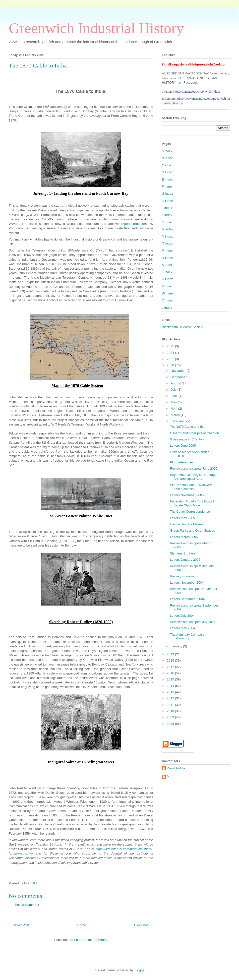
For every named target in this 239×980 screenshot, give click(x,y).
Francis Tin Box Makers (187, 524)
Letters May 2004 (182, 628)
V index (167, 286)
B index (167, 158)
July (174, 390)
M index (168, 229)
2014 (171, 686)
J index (167, 208)
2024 (171, 353)
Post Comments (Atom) (91, 940)
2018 (171, 660)
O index (167, 243)
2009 (171, 717)
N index (167, 236)
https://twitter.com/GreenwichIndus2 (197, 92)
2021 (171, 359)
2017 (171, 667)
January (177, 646)
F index (167, 187)
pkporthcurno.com (134, 224)
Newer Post (21, 925)
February (178, 421)
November (179, 371)
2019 (171, 654)
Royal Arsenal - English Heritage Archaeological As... (193, 477)
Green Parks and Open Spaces (192, 530)
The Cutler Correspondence (190, 512)
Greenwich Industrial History (96, 28)
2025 (171, 346)
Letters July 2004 (182, 616)
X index (167, 300)
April (175, 408)
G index (167, 194)
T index (167, 272)
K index (167, 222)
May (174, 402)
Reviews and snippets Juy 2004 (193, 622)
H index (167, 201)
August (176, 383)
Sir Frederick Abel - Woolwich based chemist (191, 487)
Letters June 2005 (183, 446)
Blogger (140, 970)
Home (82, 925)
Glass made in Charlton (187, 439)
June (175, 396)
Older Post (142, 925)
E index (167, 179)
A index (167, 151)
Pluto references (182, 462)
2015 (171, 679)
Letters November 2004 (187, 582)
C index (167, 165)
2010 (171, 711)
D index (167, 172)
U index (167, 279)
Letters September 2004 (187, 599)
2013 (171, 692)
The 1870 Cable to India (187, 427)
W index (168, 293)
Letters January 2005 (185, 560)
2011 (171, 705)
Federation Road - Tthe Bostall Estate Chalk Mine (192, 503)
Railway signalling (183, 576)
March (176, 415)
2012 (171, 698)
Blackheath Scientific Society (182, 327)
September (179, 377)
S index (167, 265)
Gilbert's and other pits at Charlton (194, 433)
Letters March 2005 (184, 537)
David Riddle (176, 768)
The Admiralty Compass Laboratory (187, 637)
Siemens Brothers (183, 553)
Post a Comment (27, 905)
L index (167, 215)
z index (167, 308)
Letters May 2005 (182, 518)
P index (167, 251)
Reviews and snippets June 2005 (194, 468)
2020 (171, 365)
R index (167, 258)
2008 (171, 724)
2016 (171, 673)
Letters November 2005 (187, 495)
